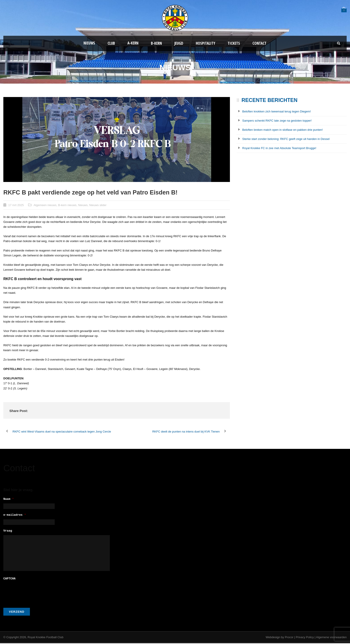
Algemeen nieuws (45, 205)
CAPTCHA (9, 580)
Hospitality (205, 43)
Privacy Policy (305, 638)
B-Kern (156, 43)
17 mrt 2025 (16, 205)
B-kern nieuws (67, 205)
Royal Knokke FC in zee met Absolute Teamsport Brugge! (279, 148)
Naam (9, 499)
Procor (289, 638)
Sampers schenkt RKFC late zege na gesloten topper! (277, 121)
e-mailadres (15, 516)
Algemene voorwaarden (331, 638)
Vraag (8, 532)
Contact (259, 43)
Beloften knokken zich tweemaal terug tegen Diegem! (276, 111)
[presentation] (37, 593)
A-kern (133, 43)
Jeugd (179, 43)
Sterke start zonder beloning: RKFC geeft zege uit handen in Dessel (286, 139)
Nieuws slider (98, 205)
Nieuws (89, 43)
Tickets (234, 43)
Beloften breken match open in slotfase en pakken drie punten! (282, 130)
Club (111, 43)
